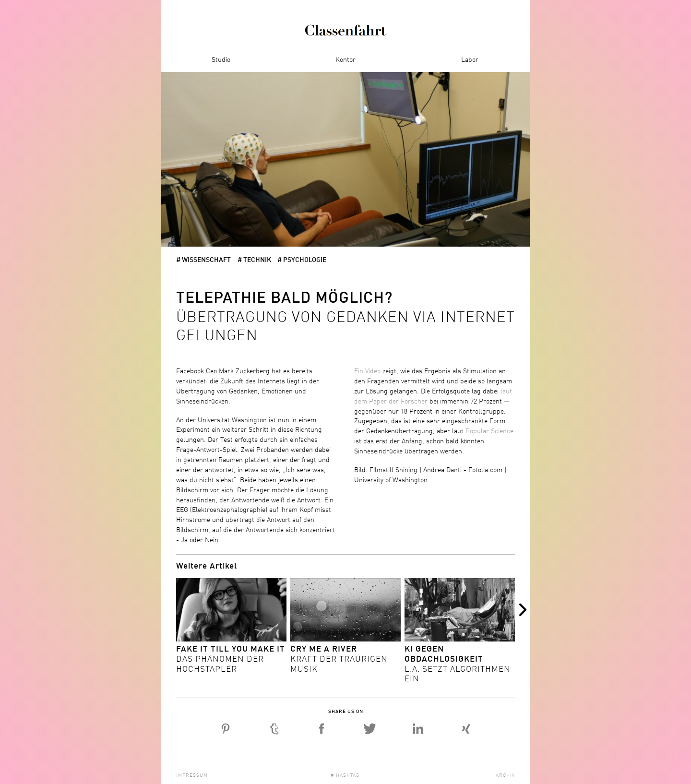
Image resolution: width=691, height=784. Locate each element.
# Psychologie (302, 260)
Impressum (192, 775)
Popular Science (489, 431)
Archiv (505, 775)
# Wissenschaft (203, 260)
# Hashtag (345, 775)
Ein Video (367, 371)
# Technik (254, 260)
